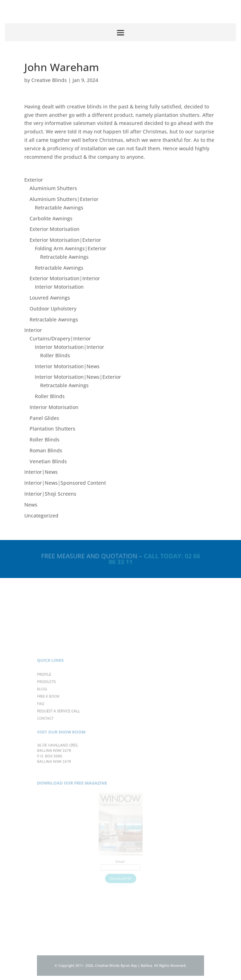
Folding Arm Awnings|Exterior (71, 248)
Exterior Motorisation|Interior (65, 278)
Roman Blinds (46, 450)
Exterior (34, 180)
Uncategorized (41, 516)
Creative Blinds (49, 80)
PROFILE (55, 689)
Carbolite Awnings (51, 218)
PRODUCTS (57, 695)
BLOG (53, 701)
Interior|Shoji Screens (50, 494)
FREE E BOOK (59, 707)
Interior (33, 330)
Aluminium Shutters (53, 188)
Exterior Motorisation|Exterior (65, 240)
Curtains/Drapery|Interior (60, 338)
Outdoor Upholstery (53, 309)
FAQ (52, 714)
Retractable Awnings (59, 208)
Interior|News (41, 472)
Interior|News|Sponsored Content (65, 483)
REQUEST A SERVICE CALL (67, 720)
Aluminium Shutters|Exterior (64, 199)
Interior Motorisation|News (67, 366)
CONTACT (56, 726)
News (31, 505)
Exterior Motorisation (55, 229)
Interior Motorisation (59, 287)
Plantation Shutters (52, 429)
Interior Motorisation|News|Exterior (78, 377)
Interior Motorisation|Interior (69, 347)
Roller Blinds (55, 355)
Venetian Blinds (48, 461)
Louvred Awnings (50, 298)
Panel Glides (44, 418)
